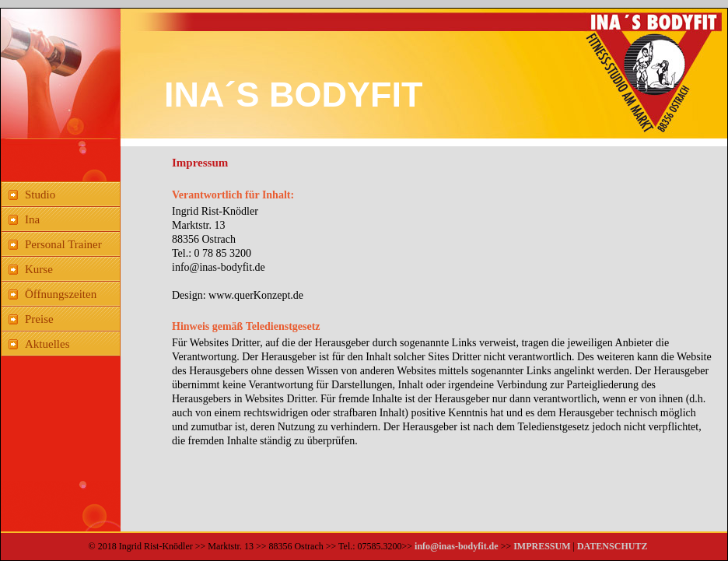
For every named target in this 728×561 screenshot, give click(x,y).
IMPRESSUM (541, 546)
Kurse (39, 269)
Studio (40, 195)
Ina (32, 219)
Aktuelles (47, 344)
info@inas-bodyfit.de (457, 546)
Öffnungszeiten (61, 294)
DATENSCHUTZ (612, 546)
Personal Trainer (63, 244)
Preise (39, 319)
